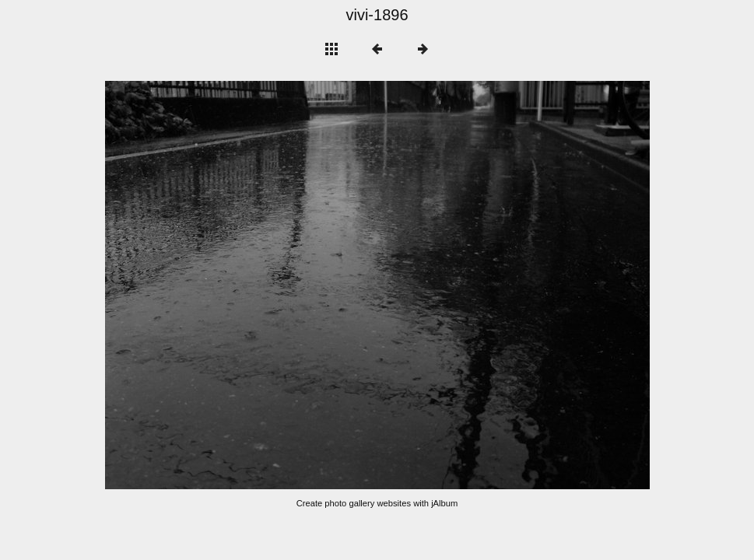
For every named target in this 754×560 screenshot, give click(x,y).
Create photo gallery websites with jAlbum (377, 503)
